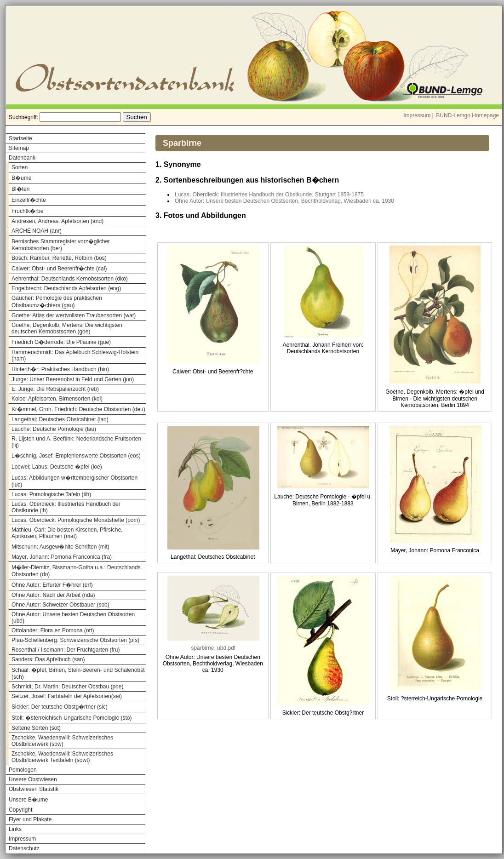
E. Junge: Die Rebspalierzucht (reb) (55, 389)
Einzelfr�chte (29, 200)
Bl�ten (20, 189)
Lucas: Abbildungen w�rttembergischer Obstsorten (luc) (74, 481)
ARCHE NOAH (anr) (37, 231)
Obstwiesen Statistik (34, 789)
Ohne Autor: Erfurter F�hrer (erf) (52, 585)
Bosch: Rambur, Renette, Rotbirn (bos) (59, 258)
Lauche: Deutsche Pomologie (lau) (54, 429)
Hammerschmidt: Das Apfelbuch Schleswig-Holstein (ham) (75, 355)
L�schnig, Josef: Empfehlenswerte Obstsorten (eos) (76, 456)
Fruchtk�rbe (27, 211)
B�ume (21, 178)
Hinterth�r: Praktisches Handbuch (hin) (60, 369)
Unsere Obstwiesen (33, 779)
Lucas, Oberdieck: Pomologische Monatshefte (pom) (76, 520)
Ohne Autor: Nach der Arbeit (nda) (53, 595)
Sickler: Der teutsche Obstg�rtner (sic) (60, 707)
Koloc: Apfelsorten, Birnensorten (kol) (57, 399)
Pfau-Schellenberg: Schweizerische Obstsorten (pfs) (75, 640)
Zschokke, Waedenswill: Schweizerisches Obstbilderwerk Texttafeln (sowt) (62, 757)
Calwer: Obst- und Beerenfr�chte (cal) (59, 269)
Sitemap (19, 148)
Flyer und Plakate (30, 819)
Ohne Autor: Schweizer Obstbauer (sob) (60, 605)
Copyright (20, 810)
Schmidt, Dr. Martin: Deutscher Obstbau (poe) (67, 687)
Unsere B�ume (28, 800)
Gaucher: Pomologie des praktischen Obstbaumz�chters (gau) (57, 302)
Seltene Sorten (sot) (36, 728)
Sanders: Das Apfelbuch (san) (48, 659)
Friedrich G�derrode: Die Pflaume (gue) (61, 342)
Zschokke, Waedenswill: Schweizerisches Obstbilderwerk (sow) (62, 741)
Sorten (20, 167)
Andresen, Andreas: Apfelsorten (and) (57, 221)
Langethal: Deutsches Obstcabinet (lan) (60, 419)
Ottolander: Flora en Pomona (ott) (53, 630)
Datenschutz (24, 848)
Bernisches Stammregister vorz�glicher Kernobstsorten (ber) (61, 245)
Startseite (20, 138)
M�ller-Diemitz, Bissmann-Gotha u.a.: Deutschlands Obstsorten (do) (76, 571)
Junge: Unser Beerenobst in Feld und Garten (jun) (73, 379)
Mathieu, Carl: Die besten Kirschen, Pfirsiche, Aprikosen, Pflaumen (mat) (67, 533)
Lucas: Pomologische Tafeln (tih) (51, 494)
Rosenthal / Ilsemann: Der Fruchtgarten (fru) (66, 650)
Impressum (417, 115)
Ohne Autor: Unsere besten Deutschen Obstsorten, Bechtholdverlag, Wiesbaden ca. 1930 (284, 201)
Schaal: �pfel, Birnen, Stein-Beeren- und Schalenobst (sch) (78, 673)
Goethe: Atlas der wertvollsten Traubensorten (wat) (74, 315)
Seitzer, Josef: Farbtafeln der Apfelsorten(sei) (67, 696)
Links (15, 829)
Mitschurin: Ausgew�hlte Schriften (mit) (60, 547)
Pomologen (23, 770)
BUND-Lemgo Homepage (467, 115)
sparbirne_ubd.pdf (213, 648)
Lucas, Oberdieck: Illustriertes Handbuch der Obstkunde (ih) (66, 507)
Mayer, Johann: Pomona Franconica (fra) (62, 557)
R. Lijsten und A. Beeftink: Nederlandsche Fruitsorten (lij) (76, 442)
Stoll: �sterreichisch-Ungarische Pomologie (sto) (72, 718)
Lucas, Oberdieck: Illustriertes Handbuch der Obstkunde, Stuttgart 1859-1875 (269, 195)
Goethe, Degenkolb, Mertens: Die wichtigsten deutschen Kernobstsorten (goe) (67, 328)
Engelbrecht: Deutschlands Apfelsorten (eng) (66, 288)
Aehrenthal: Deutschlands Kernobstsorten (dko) (70, 279)
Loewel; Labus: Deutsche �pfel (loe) (57, 467)
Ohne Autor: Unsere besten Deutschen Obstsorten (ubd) (73, 618)
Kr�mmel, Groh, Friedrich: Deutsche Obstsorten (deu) (78, 409)
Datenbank (22, 158)
